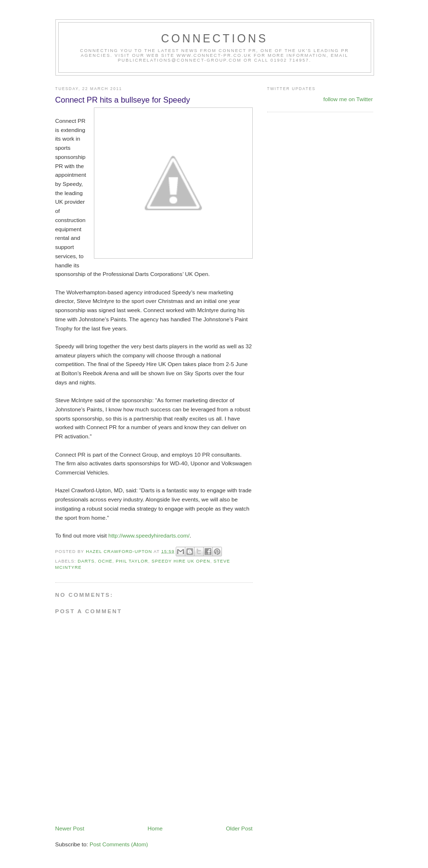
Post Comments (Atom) (119, 844)
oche (105, 561)
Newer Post (70, 828)
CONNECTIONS (214, 39)
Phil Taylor (132, 561)
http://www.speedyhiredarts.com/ (149, 535)
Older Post (239, 828)
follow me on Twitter (348, 99)
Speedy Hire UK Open (181, 561)
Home (155, 828)
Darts (86, 561)
